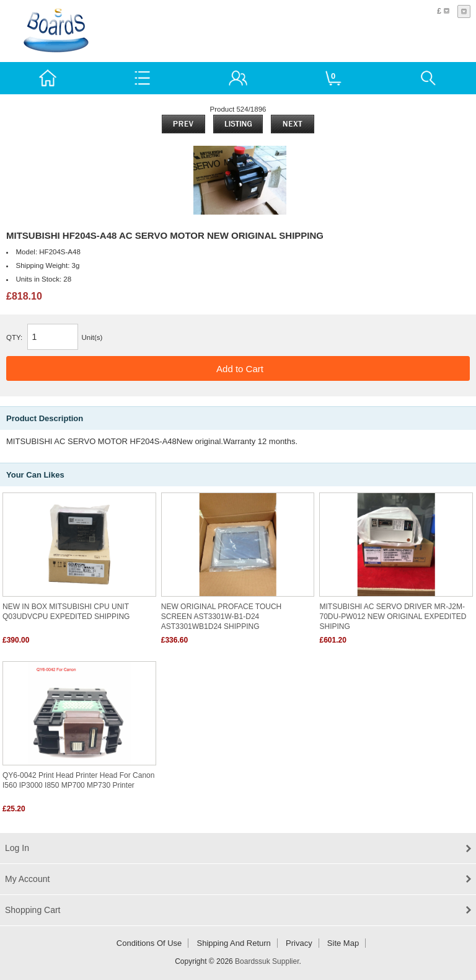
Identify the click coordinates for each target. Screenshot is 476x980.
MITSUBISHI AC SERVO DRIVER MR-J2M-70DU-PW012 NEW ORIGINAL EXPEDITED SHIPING (393, 617)
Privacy (299, 943)
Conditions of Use (149, 943)
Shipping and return (234, 943)
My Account (27, 879)
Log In (17, 848)
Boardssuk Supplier (267, 961)
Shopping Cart (33, 910)
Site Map (343, 943)
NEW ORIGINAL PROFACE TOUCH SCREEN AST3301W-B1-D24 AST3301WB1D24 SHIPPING (221, 617)
